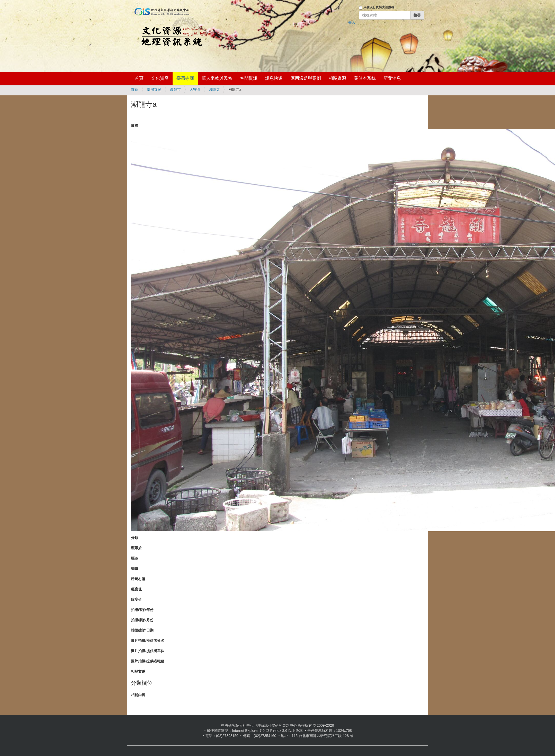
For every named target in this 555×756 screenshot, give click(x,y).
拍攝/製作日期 (142, 630)
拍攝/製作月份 (142, 620)
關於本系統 (365, 78)
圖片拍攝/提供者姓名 (148, 641)
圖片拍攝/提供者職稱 (148, 661)
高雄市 (175, 89)
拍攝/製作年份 (142, 610)
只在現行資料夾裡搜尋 (379, 7)
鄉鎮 (135, 569)
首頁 (139, 78)
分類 (135, 538)
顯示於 (136, 548)
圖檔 (135, 125)
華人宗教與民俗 (217, 78)
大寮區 (195, 89)
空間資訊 (249, 78)
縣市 (135, 558)
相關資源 (337, 78)
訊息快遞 (274, 78)
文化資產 (160, 78)
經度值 (136, 589)
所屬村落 (138, 579)
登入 (352, 22)
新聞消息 (392, 78)
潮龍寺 (214, 89)
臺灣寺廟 (185, 78)
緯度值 (136, 599)
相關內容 (138, 695)
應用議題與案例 (306, 78)
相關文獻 (138, 671)
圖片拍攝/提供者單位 (148, 651)
